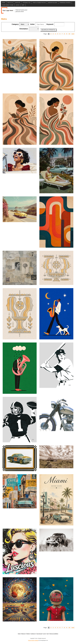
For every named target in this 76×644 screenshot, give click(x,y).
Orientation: (24, 29)
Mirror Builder (53, 3)
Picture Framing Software (33, 640)
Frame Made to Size (8, 5)
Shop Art (18, 3)
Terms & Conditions (54, 634)
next (73, 34)
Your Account (39, 634)
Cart (23, 5)
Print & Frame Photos (39, 3)
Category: (15, 24)
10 (69, 34)
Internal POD (27, 3)
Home (4, 3)
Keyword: (50, 24)
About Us (10, 3)
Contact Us (33, 634)
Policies (28, 634)
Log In (17, 5)
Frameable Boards (65, 3)
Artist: (33, 24)
